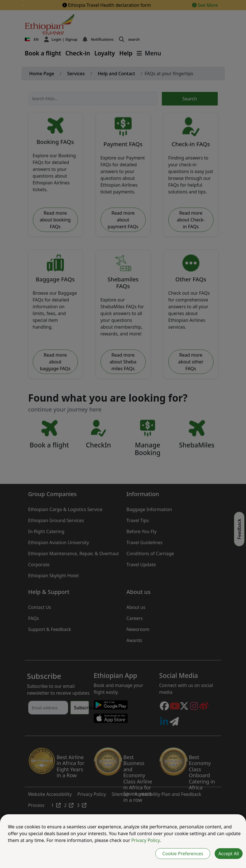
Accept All (229, 854)
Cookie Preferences (183, 854)
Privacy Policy (145, 840)
